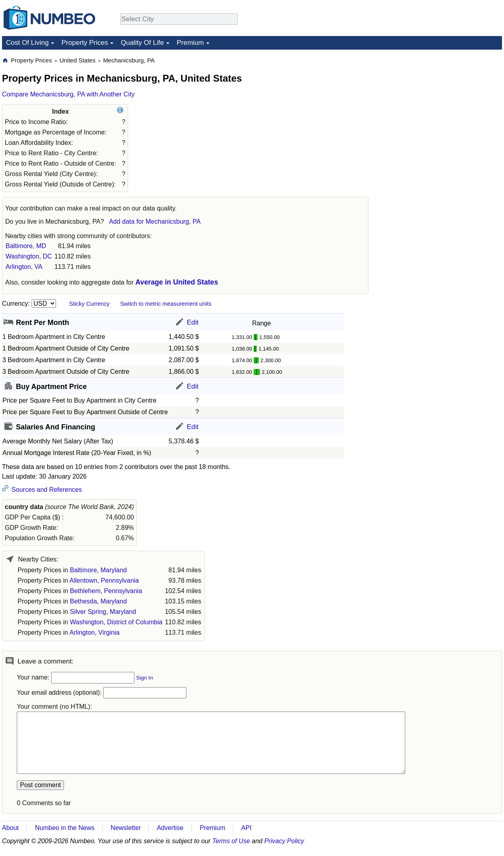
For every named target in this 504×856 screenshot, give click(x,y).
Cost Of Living (27, 43)
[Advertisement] (442, 106)
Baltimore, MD (26, 246)
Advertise (170, 828)
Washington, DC (29, 256)
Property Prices (85, 43)
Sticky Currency (89, 304)
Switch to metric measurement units (166, 304)
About (10, 828)
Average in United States (177, 282)
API (246, 828)
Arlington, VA (24, 267)
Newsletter (126, 828)
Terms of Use (231, 841)
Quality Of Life (142, 43)
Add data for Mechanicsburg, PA (155, 222)
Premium (190, 43)
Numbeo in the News (65, 828)
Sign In (144, 678)
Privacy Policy (284, 841)
